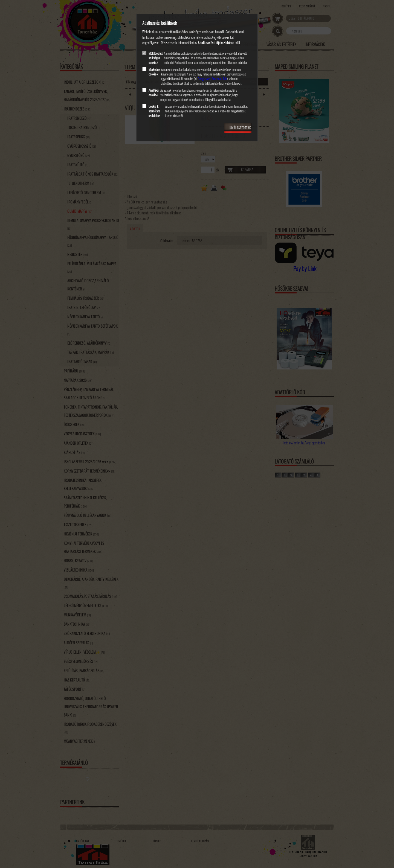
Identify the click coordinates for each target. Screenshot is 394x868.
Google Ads (204, 79)
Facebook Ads (219, 79)
